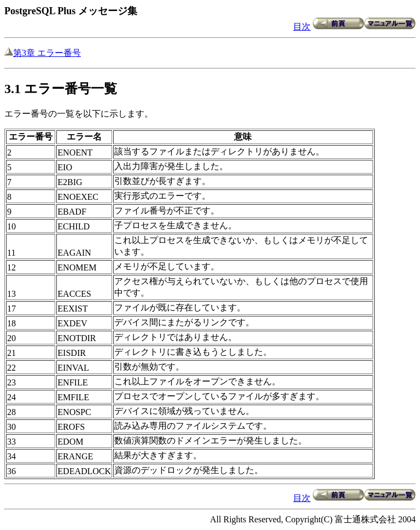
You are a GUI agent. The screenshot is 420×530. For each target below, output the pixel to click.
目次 (302, 27)
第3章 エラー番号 (43, 53)
